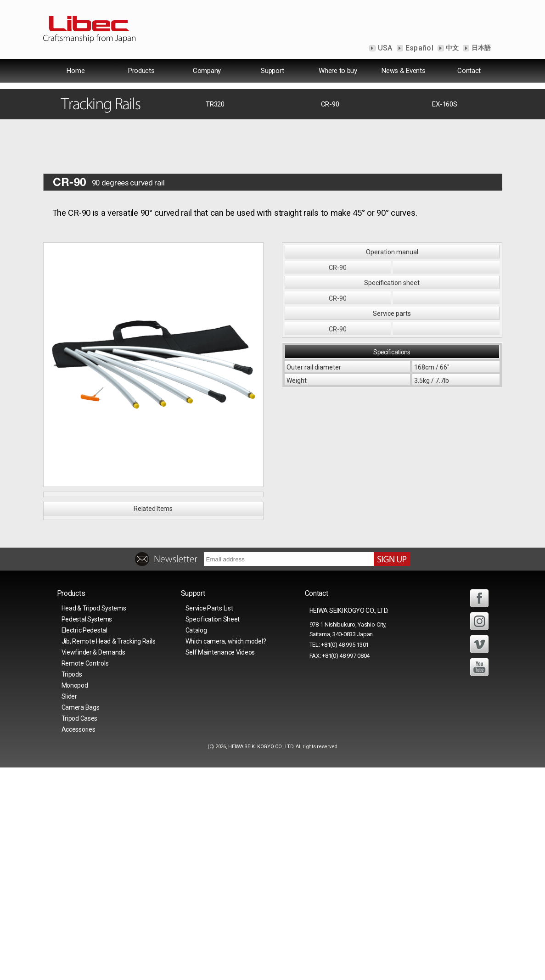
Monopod (75, 898)
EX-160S (444, 223)
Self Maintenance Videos (220, 865)
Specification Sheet (213, 832)
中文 (452, 48)
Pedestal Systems (87, 832)
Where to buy (338, 71)
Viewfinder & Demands (93, 865)
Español (419, 48)
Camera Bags (81, 920)
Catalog (196, 843)
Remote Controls (85, 876)
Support (272, 71)
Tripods (72, 887)
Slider (69, 909)
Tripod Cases (80, 931)
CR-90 (330, 223)
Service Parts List (209, 821)
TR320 (215, 223)
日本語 (480, 48)
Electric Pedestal (84, 843)
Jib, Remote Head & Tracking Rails (109, 854)
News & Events (403, 71)
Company (207, 71)
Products (141, 71)
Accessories (79, 942)
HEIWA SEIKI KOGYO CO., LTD (261, 959)
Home (76, 71)
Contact (469, 71)
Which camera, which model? (226, 854)
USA (384, 48)
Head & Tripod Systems (94, 821)
